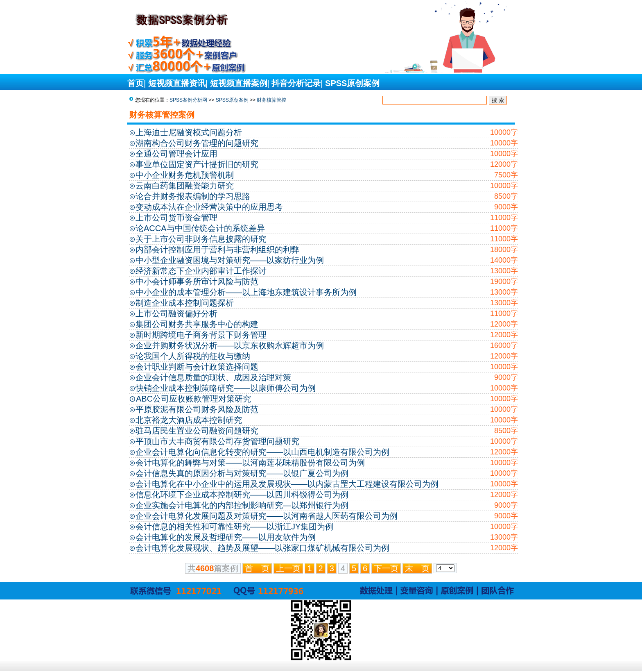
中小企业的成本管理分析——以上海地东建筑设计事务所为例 (246, 292)
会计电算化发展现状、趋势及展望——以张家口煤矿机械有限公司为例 (262, 548)
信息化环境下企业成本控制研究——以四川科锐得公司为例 (242, 495)
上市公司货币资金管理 (176, 218)
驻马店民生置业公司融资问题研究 (197, 431)
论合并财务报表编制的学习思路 (193, 196)
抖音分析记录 (296, 83)
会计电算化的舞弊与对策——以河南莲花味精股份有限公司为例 (250, 463)
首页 (136, 83)
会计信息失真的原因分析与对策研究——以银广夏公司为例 (242, 473)
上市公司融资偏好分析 (176, 313)
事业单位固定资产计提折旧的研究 (197, 164)
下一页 (386, 568)
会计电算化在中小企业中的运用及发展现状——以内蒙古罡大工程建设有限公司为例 (287, 484)
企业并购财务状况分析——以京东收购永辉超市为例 (230, 345)
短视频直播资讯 (177, 83)
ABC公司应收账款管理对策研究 (193, 399)
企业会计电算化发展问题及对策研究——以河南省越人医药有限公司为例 (267, 516)
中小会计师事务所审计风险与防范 (197, 282)
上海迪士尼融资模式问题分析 (189, 132)
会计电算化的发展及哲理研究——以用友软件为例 (226, 537)
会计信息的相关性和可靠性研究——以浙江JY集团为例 (234, 527)
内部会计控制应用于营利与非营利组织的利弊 (217, 250)
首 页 (257, 568)
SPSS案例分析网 (188, 100)
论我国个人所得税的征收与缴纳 (193, 356)
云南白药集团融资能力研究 (185, 186)
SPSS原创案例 (352, 83)
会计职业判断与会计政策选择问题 (197, 367)
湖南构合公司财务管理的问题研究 (197, 143)
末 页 (417, 568)
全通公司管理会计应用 (176, 154)
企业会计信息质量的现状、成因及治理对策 (213, 377)
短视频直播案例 (239, 83)
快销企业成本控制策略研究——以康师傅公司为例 (226, 388)
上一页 (288, 568)
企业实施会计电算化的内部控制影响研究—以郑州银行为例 (242, 505)
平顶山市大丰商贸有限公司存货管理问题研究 (217, 441)
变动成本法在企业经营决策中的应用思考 (209, 207)
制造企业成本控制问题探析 (185, 303)
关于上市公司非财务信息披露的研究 (201, 239)
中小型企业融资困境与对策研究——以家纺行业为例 (230, 260)
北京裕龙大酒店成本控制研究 (189, 420)
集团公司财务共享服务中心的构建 (197, 324)
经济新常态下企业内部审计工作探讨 (201, 271)
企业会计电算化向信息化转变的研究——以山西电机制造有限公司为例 (262, 452)
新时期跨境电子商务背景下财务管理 (201, 335)
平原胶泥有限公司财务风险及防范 (197, 409)
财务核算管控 (271, 100)
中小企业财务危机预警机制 (185, 175)
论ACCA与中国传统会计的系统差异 (200, 228)
